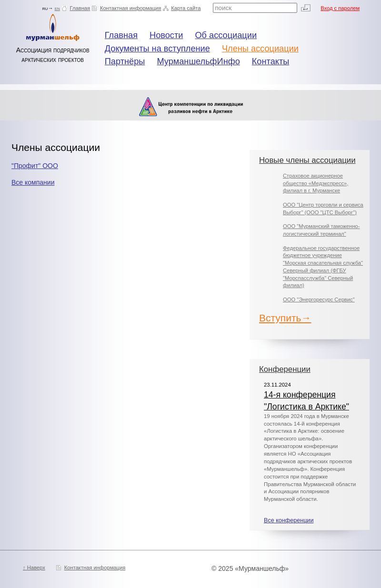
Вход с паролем (340, 8)
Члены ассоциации (260, 49)
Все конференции (289, 520)
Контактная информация (131, 8)
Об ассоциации (226, 35)
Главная (80, 8)
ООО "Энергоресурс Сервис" (319, 299)
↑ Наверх (34, 568)
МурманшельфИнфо (198, 61)
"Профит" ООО (35, 166)
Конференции (285, 369)
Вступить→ (285, 318)
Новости (166, 35)
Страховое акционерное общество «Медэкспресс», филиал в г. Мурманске (316, 183)
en (57, 8)
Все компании (33, 182)
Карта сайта (186, 8)
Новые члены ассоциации (307, 160)
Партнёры (125, 61)
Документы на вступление (157, 49)
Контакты (271, 61)
